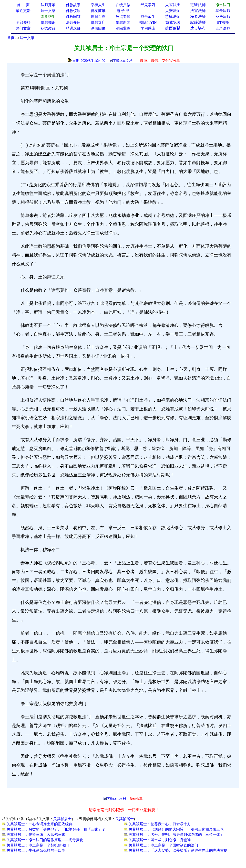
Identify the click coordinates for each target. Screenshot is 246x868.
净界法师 (198, 16)
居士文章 (27, 38)
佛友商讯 (98, 11)
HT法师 (223, 22)
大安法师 (173, 11)
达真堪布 (198, 28)
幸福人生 (98, 5)
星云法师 (223, 11)
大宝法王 (173, 5)
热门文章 (23, 28)
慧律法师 (173, 16)
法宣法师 (198, 11)
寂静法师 (198, 22)
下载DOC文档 (123, 61)
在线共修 (123, 5)
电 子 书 (123, 11)
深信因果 (98, 28)
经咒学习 (148, 5)
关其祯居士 (62, 819)
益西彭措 (173, 28)
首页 (11, 38)
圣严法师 (223, 17)
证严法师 (223, 28)
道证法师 (198, 5)
